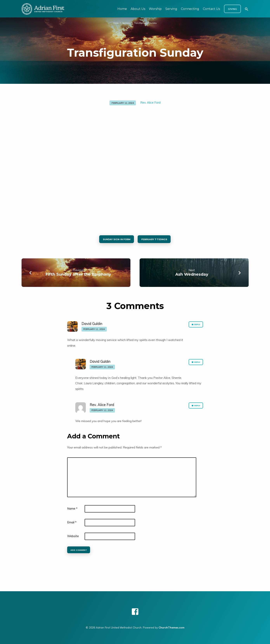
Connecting (190, 9)
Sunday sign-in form (113, 240)
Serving (171, 9)
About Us (138, 9)
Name (72, 511)
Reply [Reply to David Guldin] (194, 328)
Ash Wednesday (192, 277)
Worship (155, 9)
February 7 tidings (158, 240)
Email (72, 524)
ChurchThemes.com (171, 627)
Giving (232, 9)
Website (73, 538)
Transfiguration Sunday (147, 23)
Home (122, 9)
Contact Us (211, 9)
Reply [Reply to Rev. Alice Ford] (194, 409)
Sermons (125, 23)
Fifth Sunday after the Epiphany (78, 277)
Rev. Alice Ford (150, 103)
